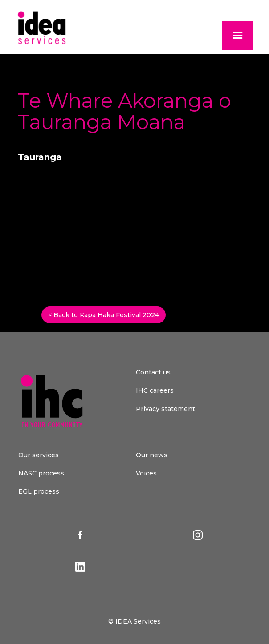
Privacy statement (165, 409)
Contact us (153, 372)
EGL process (39, 491)
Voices (146, 473)
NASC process (41, 473)
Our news (152, 455)
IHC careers (155, 390)
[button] (238, 36)
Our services (39, 455)
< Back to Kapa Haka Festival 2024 (104, 315)
